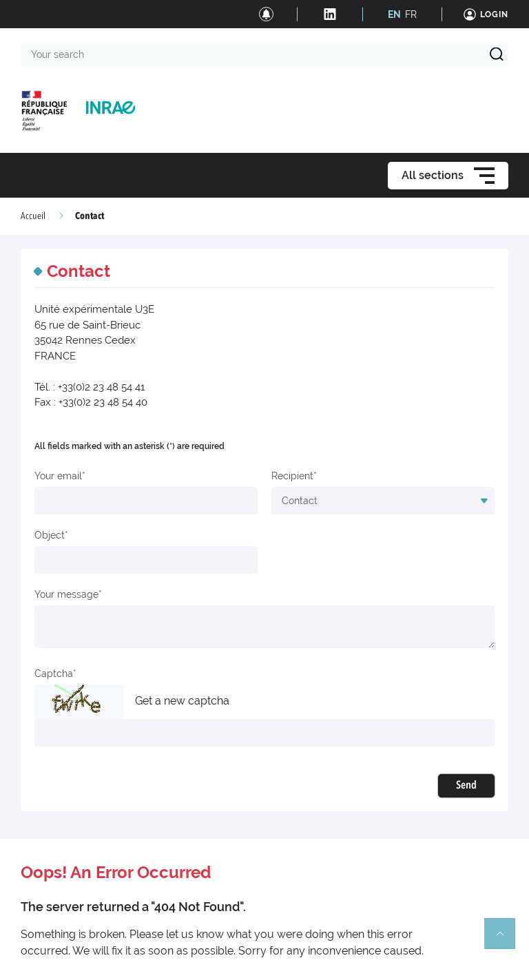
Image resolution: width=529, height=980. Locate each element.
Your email (58, 476)
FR (411, 14)
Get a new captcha (182, 701)
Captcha (54, 674)
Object (50, 535)
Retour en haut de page (506, 939)
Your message (66, 594)
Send (466, 786)
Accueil (33, 216)
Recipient (292, 476)
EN (394, 14)
